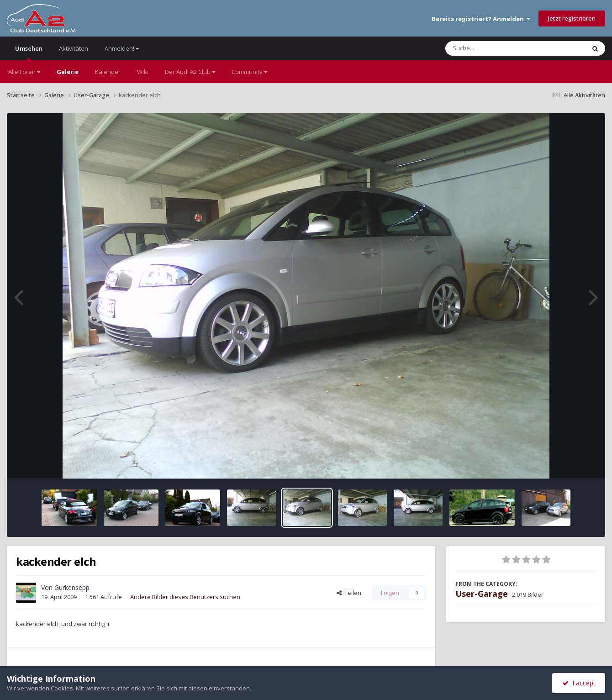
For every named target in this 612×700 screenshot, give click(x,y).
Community (249, 72)
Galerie (68, 72)
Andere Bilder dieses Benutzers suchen (185, 597)
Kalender (108, 72)
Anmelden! (122, 48)
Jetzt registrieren (572, 18)
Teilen (349, 593)
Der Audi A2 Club (190, 72)
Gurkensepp (72, 587)
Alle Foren (24, 72)
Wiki (143, 72)
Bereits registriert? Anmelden (481, 19)
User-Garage (482, 594)
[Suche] (497, 48)
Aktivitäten (74, 48)
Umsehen (29, 52)
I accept (579, 683)
